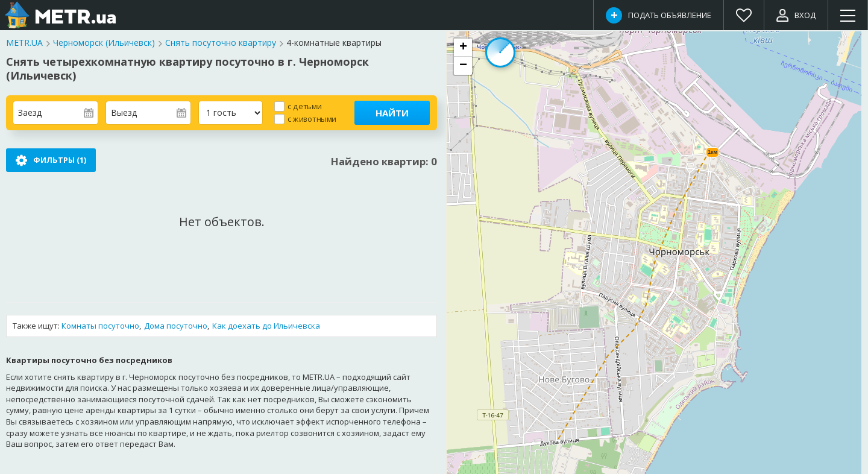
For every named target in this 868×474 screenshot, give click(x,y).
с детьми (304, 106)
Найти (392, 113)
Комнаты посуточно (100, 326)
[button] (463, 48)
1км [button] (712, 152)
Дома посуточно (176, 326)
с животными (312, 118)
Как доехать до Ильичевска (266, 326)
